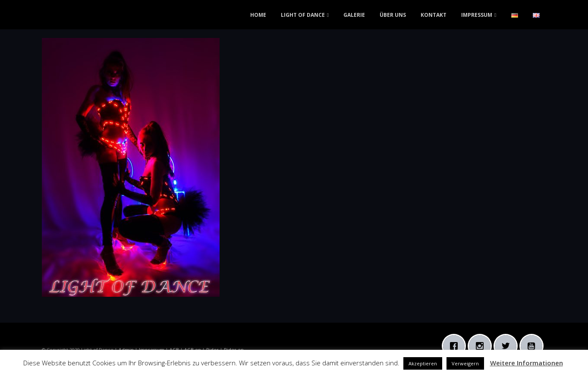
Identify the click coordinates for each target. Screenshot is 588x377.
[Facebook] (456, 346)
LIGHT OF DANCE (303, 15)
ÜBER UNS (393, 15)
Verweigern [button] (465, 363)
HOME (258, 15)
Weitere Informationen (527, 363)
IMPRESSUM (477, 15)
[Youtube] (534, 346)
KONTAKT (434, 15)
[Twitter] (508, 346)
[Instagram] (482, 346)
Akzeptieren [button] (423, 363)
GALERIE (354, 15)
